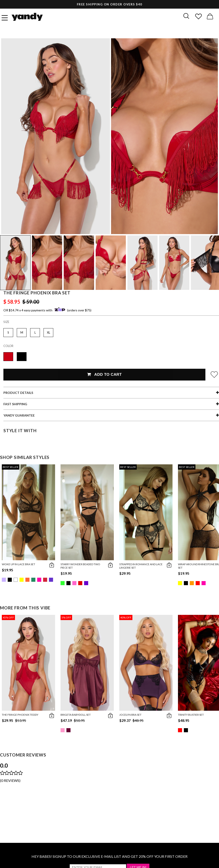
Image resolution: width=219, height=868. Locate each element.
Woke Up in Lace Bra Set (18, 564)
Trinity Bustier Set (191, 715)
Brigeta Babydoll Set (76, 715)
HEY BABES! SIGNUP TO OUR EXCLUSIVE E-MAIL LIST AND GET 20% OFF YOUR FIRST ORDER (109, 856)
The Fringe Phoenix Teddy (20, 715)
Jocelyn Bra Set (130, 715)
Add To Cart (104, 375)
